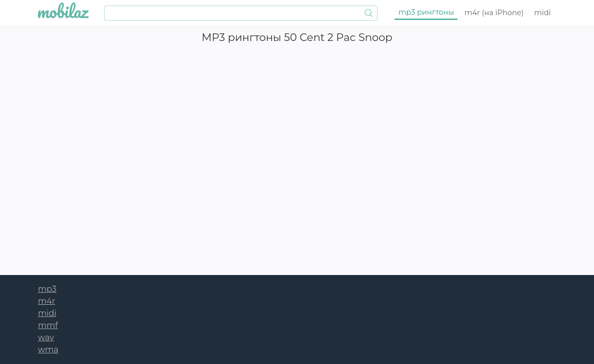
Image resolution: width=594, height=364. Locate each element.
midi (543, 13)
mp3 (427, 12)
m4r (494, 13)
